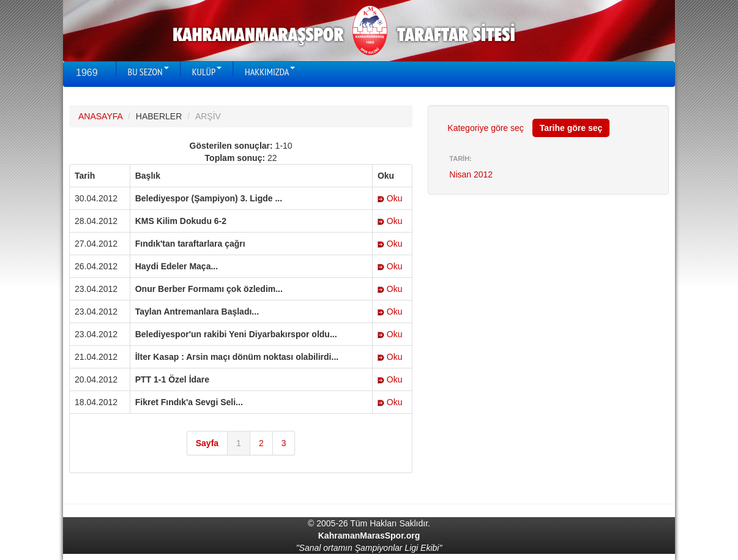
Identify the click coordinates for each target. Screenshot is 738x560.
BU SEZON (148, 72)
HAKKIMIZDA (270, 72)
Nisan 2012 (471, 174)
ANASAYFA (100, 116)
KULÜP (207, 72)
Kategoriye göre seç (486, 128)
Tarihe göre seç (571, 128)
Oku (390, 198)
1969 (87, 73)
